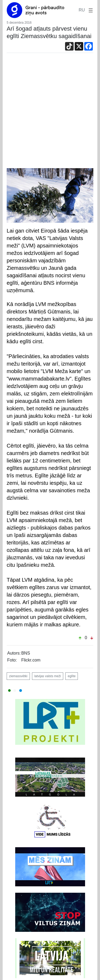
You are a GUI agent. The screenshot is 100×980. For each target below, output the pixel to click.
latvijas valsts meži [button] (48, 676)
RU (82, 10)
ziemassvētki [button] (18, 676)
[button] (90, 10)
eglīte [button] (72, 676)
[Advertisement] (50, 112)
